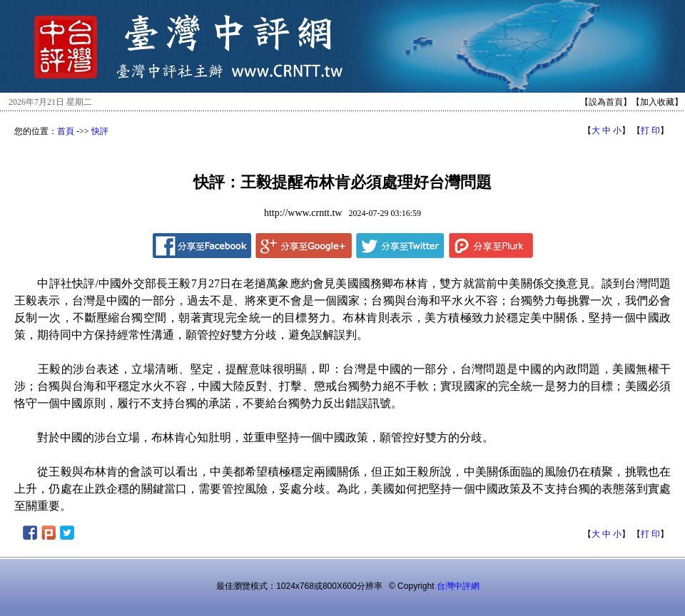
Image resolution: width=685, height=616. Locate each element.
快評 (100, 131)
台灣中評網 (458, 586)
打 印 (650, 130)
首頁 (66, 131)
